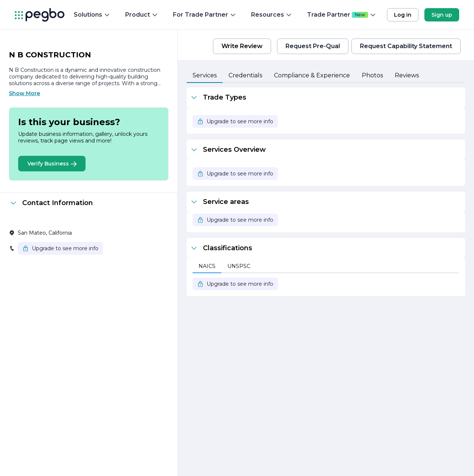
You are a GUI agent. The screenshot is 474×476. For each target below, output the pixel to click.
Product (142, 15)
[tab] (205, 76)
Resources (272, 15)
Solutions (92, 15)
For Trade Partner (205, 15)
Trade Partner (342, 15)
